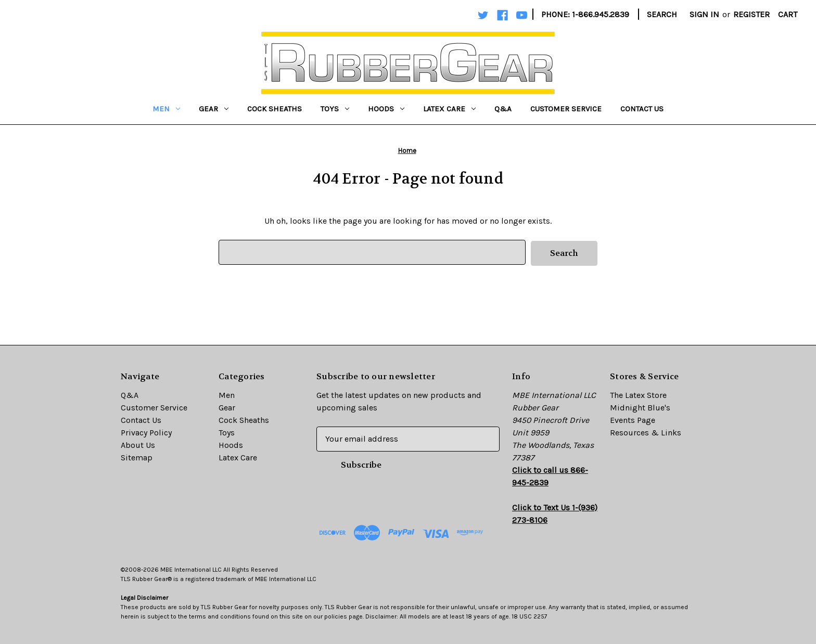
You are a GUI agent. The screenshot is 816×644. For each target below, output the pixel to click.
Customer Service (566, 109)
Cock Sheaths (275, 109)
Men (166, 109)
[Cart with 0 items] (788, 15)
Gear (214, 109)
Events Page (633, 419)
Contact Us (642, 109)
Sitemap (137, 456)
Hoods (386, 109)
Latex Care (449, 109)
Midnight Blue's (640, 407)
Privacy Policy (146, 432)
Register (751, 14)
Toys (335, 109)
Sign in (704, 14)
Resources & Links (646, 432)
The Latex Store (638, 394)
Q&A (503, 109)
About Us (138, 444)
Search (662, 14)
